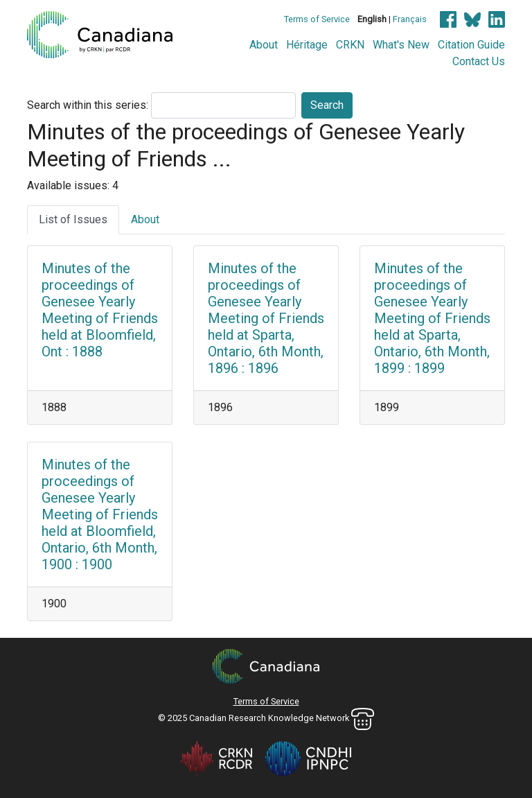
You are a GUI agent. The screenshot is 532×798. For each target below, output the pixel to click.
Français (410, 19)
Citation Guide (471, 45)
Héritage (307, 45)
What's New (401, 45)
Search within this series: (88, 105)
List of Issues (73, 219)
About (264, 45)
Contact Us (479, 61)
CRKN (350, 45)
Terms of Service (317, 19)
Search (327, 105)
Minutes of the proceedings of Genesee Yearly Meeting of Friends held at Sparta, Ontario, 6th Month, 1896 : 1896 (266, 318)
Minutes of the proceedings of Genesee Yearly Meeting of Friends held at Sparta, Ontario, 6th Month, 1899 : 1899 (432, 318)
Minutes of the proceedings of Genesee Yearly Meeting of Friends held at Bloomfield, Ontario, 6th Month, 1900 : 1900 (100, 514)
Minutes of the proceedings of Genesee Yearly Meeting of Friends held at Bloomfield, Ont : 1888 (100, 310)
